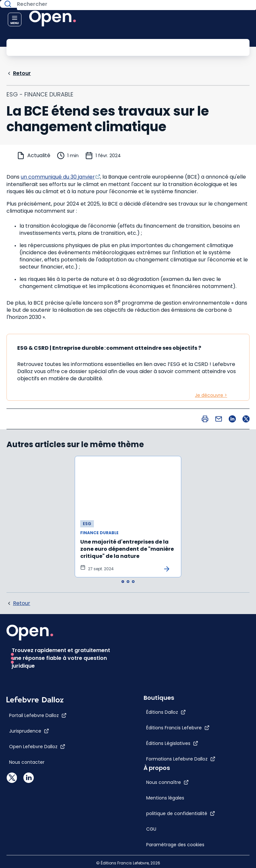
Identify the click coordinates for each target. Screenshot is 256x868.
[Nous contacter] (27, 803)
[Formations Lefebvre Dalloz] (174, 800)
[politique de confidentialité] (173, 667)
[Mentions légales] (158, 652)
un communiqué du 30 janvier (58, 176)
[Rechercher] (113, 47)
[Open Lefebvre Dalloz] (37, 788)
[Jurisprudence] (29, 772)
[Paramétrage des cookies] (173, 698)
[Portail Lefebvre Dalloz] (38, 757)
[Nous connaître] (160, 636)
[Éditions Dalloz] (159, 753)
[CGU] (144, 683)
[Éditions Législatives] (165, 785)
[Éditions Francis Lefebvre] (171, 769)
